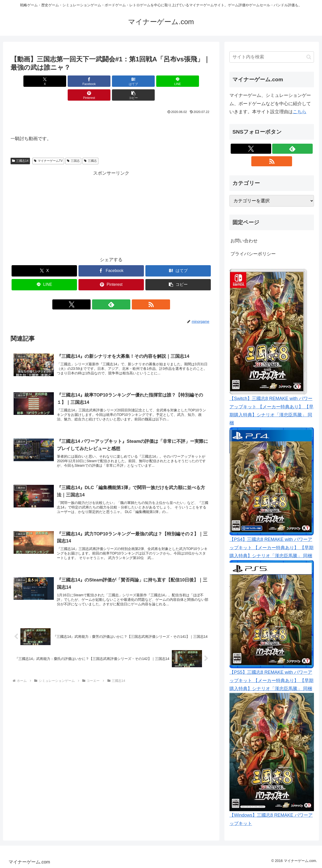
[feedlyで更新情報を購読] (111, 291)
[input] (272, 57)
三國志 (90, 147)
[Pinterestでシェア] (162, 81)
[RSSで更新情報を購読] (123, 291)
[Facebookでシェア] (60, 81)
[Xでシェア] (27, 81)
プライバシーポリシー (253, 254)
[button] (196, 81)
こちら (300, 112)
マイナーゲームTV (48, 147)
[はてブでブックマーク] (94, 81)
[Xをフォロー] (100, 291)
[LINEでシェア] (128, 81)
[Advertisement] (111, 199)
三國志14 (20, 147)
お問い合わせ (244, 241)
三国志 (73, 147)
